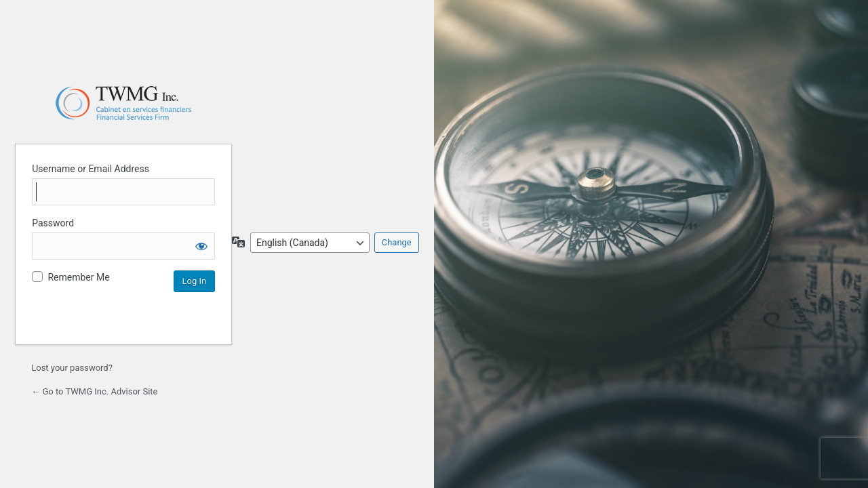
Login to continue (123, 103)
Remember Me (78, 277)
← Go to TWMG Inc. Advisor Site (94, 391)
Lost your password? (72, 368)
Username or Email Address (91, 169)
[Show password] (201, 246)
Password (53, 223)
